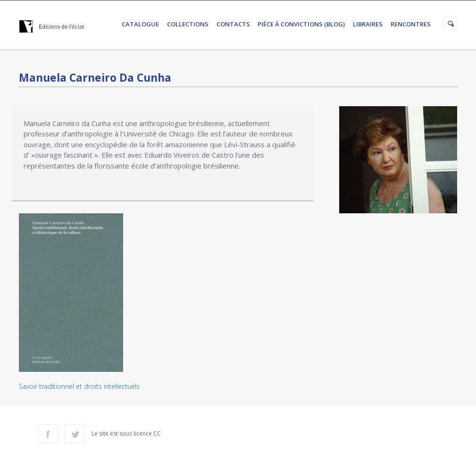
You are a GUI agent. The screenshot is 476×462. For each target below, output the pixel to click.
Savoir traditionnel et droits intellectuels (79, 386)
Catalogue (140, 24)
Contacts (233, 24)
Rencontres (411, 24)
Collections (188, 24)
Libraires (368, 24)
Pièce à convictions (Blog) (301, 24)
